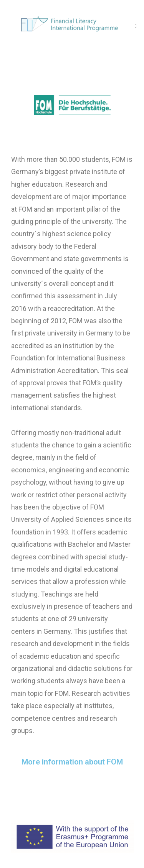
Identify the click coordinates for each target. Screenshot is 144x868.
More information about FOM (72, 762)
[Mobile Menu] (136, 26)
